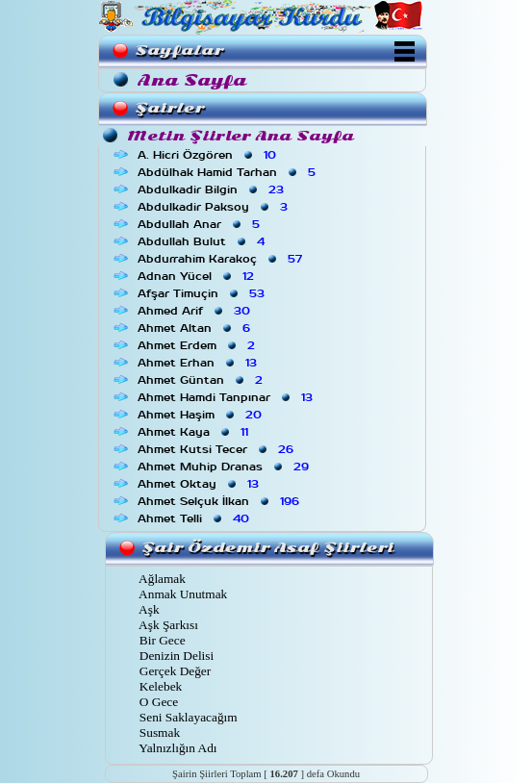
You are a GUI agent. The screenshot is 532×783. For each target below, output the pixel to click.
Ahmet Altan (196, 328)
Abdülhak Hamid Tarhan (228, 172)
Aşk (148, 609)
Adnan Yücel (198, 276)
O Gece (158, 702)
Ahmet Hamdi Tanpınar (227, 397)
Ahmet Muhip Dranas (225, 467)
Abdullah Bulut (203, 241)
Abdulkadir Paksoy (215, 207)
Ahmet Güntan (202, 380)
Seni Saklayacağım (187, 717)
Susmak (159, 732)
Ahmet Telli (195, 518)
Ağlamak (161, 579)
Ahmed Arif (196, 311)
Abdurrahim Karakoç (222, 259)
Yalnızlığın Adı (177, 748)
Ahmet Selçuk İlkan (220, 501)
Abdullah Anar (201, 224)
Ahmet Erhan (199, 363)
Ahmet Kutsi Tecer (217, 449)
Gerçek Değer (174, 671)
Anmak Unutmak (182, 594)
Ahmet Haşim (202, 415)
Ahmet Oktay (200, 484)
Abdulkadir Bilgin (213, 189)
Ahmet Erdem (198, 345)
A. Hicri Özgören (209, 155)
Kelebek (160, 686)
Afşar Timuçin (203, 293)
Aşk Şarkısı (167, 625)
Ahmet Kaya (195, 432)
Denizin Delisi (176, 656)
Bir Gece (161, 640)
